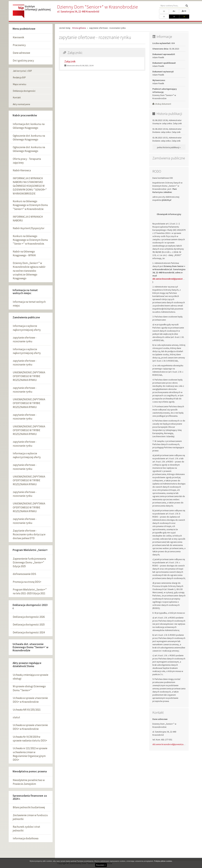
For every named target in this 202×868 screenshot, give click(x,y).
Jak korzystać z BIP (22, 71)
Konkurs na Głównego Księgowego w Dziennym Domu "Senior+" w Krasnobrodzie (30, 205)
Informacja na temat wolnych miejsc (29, 304)
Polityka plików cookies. (163, 861)
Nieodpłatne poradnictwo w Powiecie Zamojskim (29, 782)
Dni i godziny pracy (23, 61)
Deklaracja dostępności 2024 (29, 632)
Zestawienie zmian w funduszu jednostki (30, 817)
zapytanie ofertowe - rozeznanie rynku (25, 339)
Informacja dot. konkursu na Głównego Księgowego (29, 126)
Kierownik (18, 37)
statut (16, 717)
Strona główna (79, 28)
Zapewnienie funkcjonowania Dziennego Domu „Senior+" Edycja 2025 (29, 563)
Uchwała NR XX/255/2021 (27, 710)
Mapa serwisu (19, 84)
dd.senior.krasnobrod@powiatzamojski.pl (172, 744)
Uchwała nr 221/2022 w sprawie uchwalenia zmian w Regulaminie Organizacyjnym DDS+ (30, 754)
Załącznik (70, 61)
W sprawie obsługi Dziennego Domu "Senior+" (29, 688)
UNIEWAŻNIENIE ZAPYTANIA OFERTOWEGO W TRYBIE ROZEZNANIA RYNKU (29, 376)
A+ (176, 11)
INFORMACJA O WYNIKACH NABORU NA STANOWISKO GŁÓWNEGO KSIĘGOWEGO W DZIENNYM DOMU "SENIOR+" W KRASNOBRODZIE (30, 186)
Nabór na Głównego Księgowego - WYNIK (24, 253)
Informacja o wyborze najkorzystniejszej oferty (27, 328)
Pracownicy (19, 45)
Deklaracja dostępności (24, 91)
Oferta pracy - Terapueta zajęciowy (27, 161)
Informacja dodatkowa (26, 838)
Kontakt (17, 97)
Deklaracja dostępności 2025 (29, 625)
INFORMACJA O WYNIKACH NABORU (28, 219)
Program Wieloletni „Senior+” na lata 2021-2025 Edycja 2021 (30, 591)
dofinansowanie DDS (24, 574)
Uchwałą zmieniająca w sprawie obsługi (31, 677)
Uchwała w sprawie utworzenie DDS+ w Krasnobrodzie (30, 700)
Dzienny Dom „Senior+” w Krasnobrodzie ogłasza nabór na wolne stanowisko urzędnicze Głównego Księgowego (29, 271)
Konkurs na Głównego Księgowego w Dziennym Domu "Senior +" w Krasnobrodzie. (30, 240)
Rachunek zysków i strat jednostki (26, 829)
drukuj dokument (162, 104)
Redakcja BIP (19, 77)
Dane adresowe (21, 53)
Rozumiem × (101, 865)
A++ (186, 11)
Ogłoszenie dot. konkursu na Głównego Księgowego (29, 138)
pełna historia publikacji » (169, 147)
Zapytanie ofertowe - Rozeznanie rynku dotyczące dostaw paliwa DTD (29, 534)
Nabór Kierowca (22, 170)
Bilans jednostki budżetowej (29, 807)
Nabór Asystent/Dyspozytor (29, 228)
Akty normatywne (21, 104)
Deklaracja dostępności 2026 (29, 617)
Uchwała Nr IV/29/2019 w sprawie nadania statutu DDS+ (30, 739)
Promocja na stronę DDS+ (27, 582)
